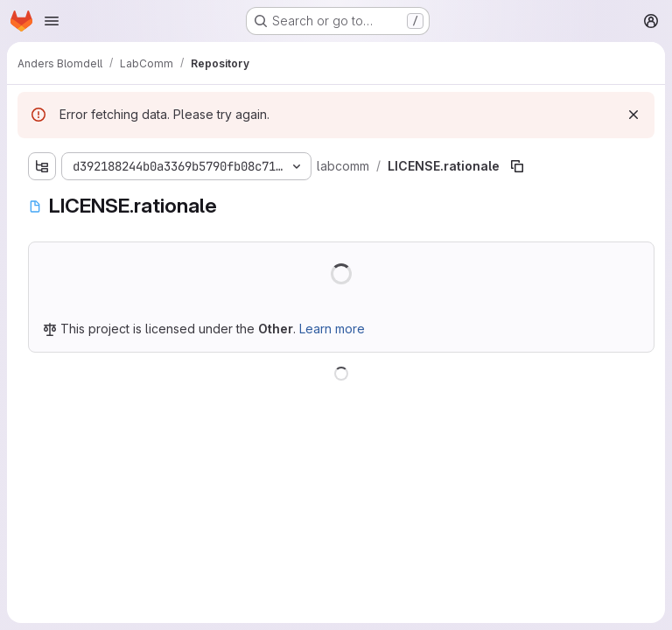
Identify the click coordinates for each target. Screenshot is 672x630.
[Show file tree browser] (42, 166)
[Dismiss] (633, 115)
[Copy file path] (517, 166)
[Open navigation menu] (52, 21)
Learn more (332, 329)
